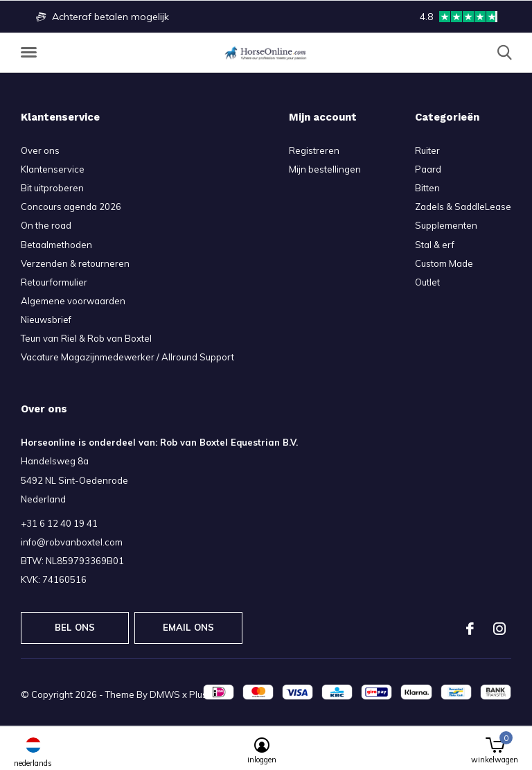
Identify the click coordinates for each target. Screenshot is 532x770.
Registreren (314, 150)
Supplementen (446, 225)
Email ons (189, 627)
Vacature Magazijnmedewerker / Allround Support (127, 357)
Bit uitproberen (52, 188)
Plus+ (201, 694)
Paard (428, 169)
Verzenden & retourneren (75, 263)
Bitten (427, 188)
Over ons (40, 150)
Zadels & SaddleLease (463, 207)
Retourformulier (54, 282)
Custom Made (444, 263)
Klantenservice (53, 169)
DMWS (165, 694)
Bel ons (75, 627)
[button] (31, 53)
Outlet (427, 282)
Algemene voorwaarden (73, 301)
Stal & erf (435, 245)
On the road (46, 225)
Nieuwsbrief (46, 320)
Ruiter (427, 150)
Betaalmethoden (56, 245)
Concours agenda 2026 (71, 207)
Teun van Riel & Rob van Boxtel (86, 338)
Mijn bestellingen (325, 169)
